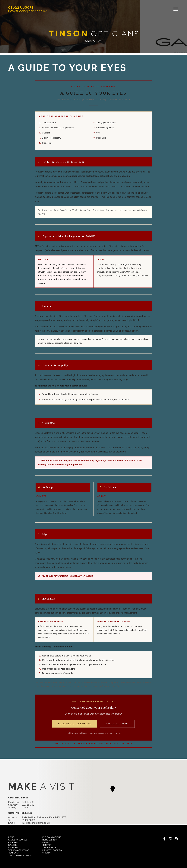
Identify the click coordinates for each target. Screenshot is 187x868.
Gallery (13, 845)
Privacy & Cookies (52, 850)
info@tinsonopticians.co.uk (27, 11)
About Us (13, 848)
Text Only (13, 853)
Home (11, 837)
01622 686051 (21, 7)
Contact (47, 845)
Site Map (47, 853)
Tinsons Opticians (94, 36)
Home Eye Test (50, 840)
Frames (46, 842)
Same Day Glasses (18, 840)
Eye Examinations (52, 837)
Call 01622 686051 (117, 724)
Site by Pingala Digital (20, 855)
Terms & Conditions (19, 850)
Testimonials (49, 848)
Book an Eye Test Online (75, 724)
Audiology (14, 842)
